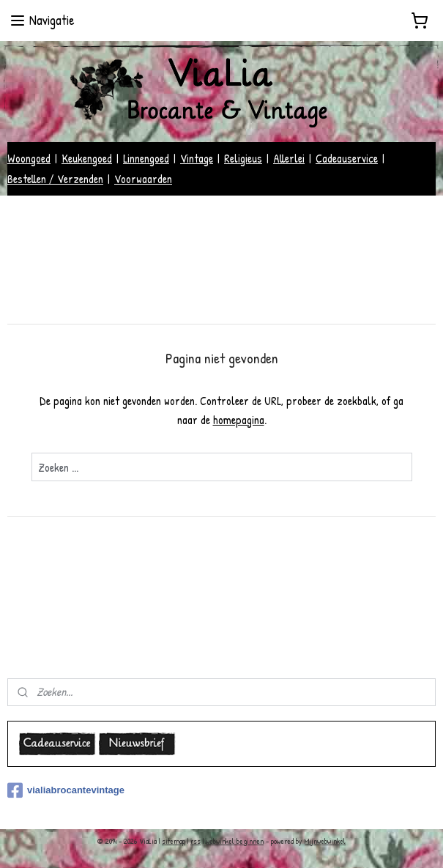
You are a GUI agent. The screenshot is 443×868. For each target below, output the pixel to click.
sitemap (174, 841)
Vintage (197, 158)
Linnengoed (146, 158)
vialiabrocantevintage (66, 790)
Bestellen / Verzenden (55, 179)
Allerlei (289, 158)
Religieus (243, 158)
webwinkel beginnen (235, 841)
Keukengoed (87, 158)
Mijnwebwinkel (325, 841)
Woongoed (29, 158)
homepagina (239, 420)
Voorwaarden (143, 179)
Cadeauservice (347, 158)
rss (196, 841)
